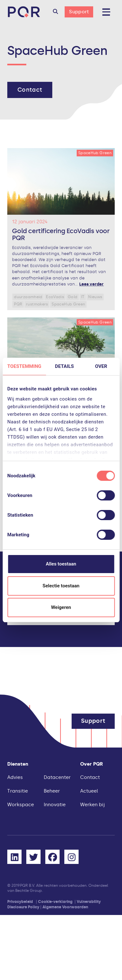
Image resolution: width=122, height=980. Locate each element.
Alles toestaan (61, 564)
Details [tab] (64, 366)
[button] (55, 12)
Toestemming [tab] (24, 366)
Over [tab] (101, 366)
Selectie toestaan (61, 586)
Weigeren (61, 607)
